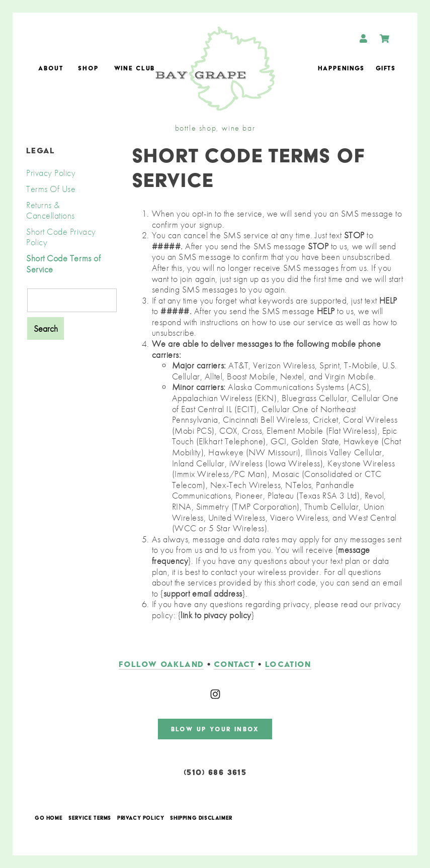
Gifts (385, 68)
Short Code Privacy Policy (61, 237)
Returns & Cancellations (51, 210)
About (51, 68)
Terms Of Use (51, 189)
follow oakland (161, 664)
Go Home (49, 818)
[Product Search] (72, 300)
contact (234, 664)
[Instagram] (215, 694)
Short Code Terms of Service (63, 264)
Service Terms (90, 818)
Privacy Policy (51, 173)
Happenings (341, 68)
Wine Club (135, 68)
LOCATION (288, 664)
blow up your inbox (215, 729)
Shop (89, 68)
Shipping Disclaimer (201, 818)
